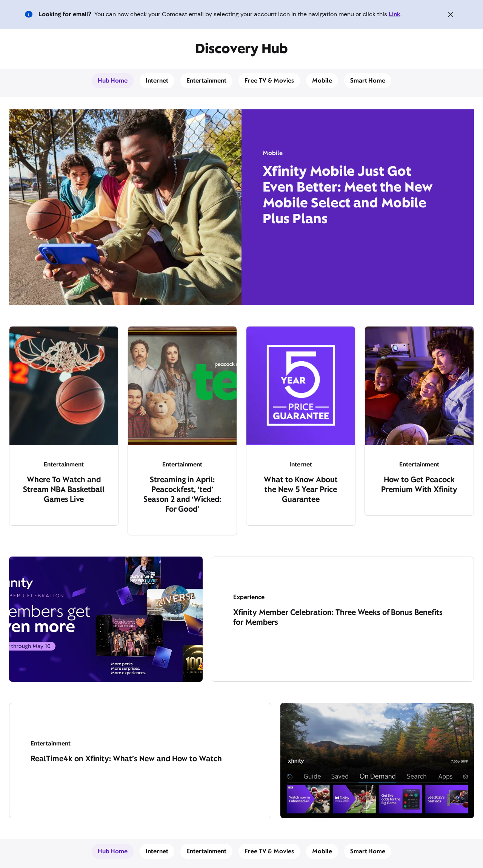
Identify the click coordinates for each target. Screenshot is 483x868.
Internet (157, 81)
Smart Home (368, 81)
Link (395, 14)
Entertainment (206, 81)
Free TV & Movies (269, 81)
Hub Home (113, 81)
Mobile (322, 81)
